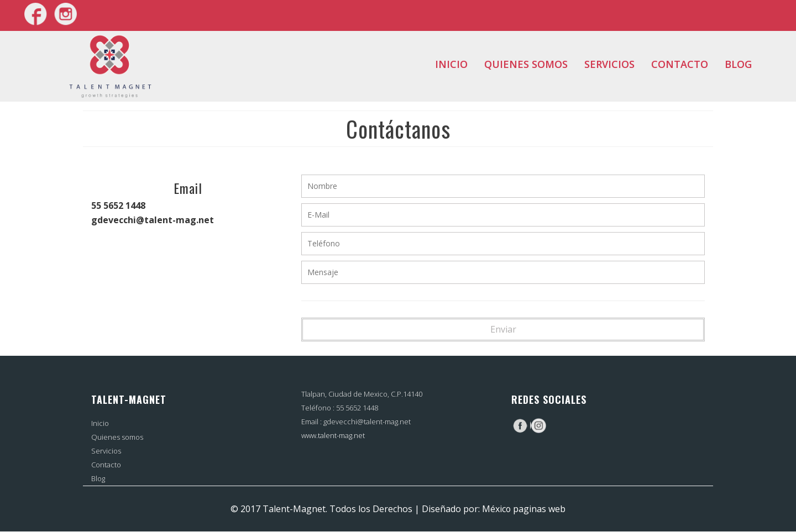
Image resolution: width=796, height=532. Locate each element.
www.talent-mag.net (333, 435)
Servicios (609, 64)
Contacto (680, 64)
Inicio (451, 64)
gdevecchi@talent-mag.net (367, 422)
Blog (738, 64)
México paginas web (524, 509)
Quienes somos (526, 64)
